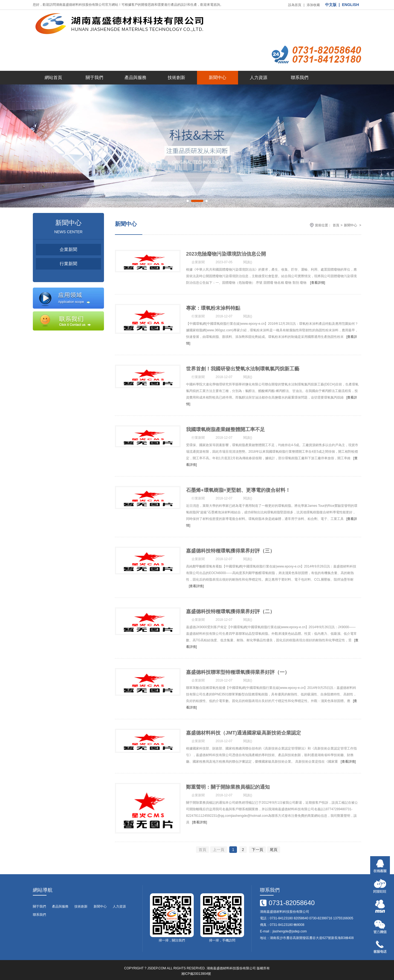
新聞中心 (218, 49)
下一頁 (257, 843)
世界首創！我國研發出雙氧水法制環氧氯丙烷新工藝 (243, 350)
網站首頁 (53, 49)
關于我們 (94, 49)
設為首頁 (295, 5)
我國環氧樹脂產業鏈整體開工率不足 (225, 413)
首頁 (336, 197)
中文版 (331, 5)
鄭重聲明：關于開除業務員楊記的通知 (228, 787)
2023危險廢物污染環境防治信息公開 (226, 226)
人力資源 (259, 49)
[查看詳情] (318, 254)
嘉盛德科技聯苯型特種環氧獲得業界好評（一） (238, 662)
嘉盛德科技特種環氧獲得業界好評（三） (230, 537)
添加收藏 (313, 5)
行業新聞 (68, 236)
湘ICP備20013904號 (196, 967)
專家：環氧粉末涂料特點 (213, 288)
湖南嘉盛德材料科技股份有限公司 (231, 962)
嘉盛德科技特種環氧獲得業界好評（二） (230, 600)
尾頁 (274, 843)
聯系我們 (300, 49)
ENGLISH (350, 5)
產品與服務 (135, 49)
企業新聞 (68, 221)
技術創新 (176, 49)
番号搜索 (7, 978)
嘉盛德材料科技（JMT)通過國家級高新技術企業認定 (244, 724)
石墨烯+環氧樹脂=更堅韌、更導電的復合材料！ (238, 475)
